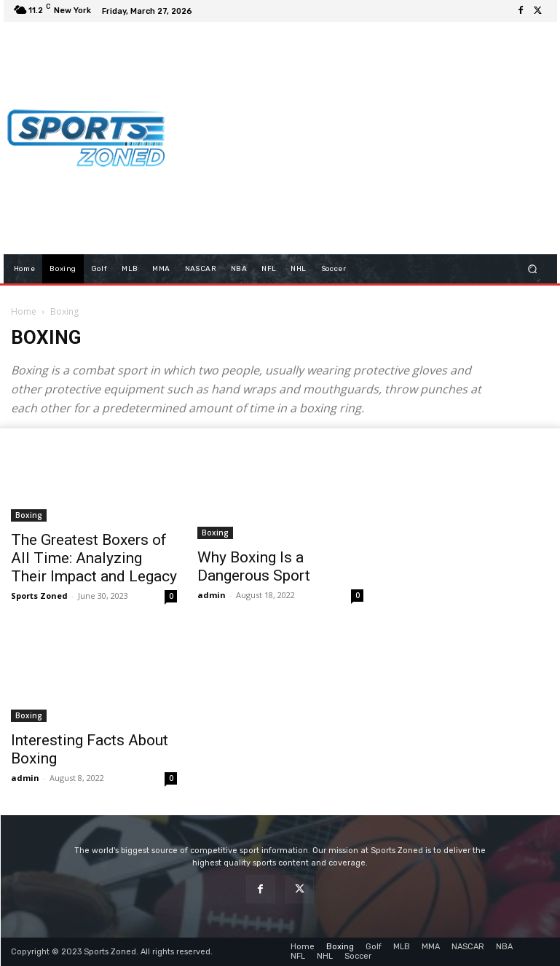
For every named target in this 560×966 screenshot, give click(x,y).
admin (212, 595)
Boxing (29, 515)
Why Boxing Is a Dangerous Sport (254, 566)
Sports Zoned (39, 596)
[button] (532, 268)
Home (24, 311)
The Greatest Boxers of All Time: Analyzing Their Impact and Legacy (94, 558)
